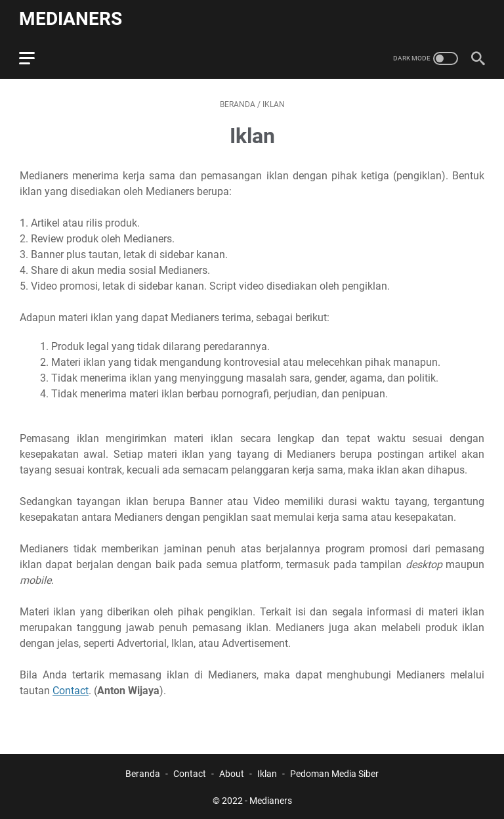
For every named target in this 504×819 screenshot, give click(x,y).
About (232, 772)
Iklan (267, 772)
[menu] (35, 56)
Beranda (143, 772)
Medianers (71, 17)
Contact (71, 689)
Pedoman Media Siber (334, 772)
